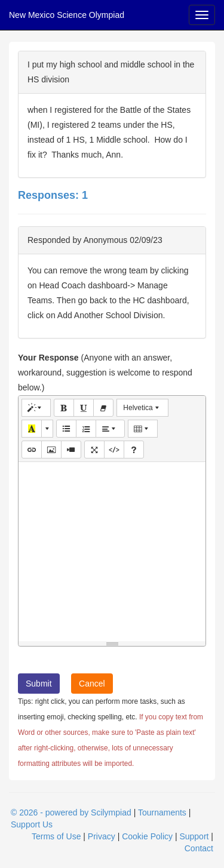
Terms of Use (56, 836)
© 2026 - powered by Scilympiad (71, 812)
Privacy (102, 836)
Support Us (32, 824)
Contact (199, 848)
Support (194, 836)
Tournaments (162, 812)
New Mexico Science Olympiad (67, 15)
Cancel (92, 684)
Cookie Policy (147, 836)
